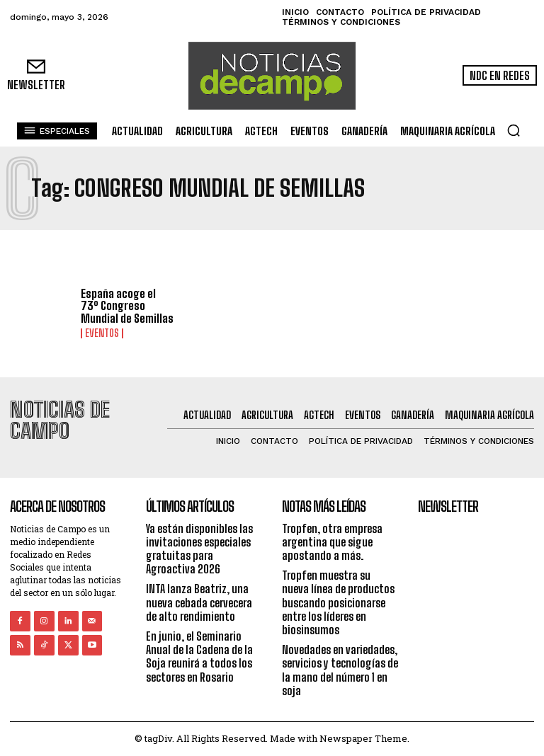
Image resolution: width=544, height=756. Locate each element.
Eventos (102, 333)
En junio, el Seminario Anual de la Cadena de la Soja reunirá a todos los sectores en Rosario (199, 657)
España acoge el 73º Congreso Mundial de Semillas (127, 306)
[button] (514, 130)
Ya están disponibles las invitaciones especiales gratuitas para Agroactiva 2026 (199, 549)
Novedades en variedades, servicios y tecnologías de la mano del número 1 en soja (340, 670)
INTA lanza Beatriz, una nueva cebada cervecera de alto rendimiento (199, 602)
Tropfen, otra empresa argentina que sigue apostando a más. (332, 542)
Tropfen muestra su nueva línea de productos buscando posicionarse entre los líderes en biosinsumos (338, 602)
